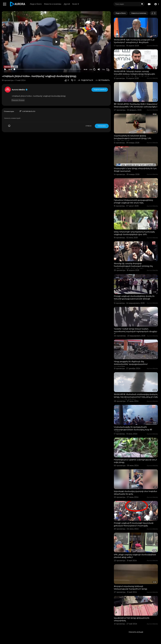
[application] (56, 42)
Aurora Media (20, 90)
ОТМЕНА (88, 126)
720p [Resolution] (103, 69)
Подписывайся (100, 90)
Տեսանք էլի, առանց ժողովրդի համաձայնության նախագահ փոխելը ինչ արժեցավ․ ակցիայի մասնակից (133, 266)
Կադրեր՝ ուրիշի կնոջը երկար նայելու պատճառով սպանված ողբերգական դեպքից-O (136, 331)
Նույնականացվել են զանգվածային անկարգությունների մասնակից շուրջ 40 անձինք (133, 430)
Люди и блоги (36, 4)
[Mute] (99, 69)
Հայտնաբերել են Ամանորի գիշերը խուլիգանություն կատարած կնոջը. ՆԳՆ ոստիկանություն (133, 138)
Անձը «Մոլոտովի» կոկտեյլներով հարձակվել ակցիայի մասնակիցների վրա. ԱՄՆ (134, 233)
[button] (156, 4)
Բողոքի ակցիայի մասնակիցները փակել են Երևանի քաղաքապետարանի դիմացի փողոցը (134, 299)
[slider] (48, 69)
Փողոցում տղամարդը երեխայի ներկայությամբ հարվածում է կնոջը (131, 588)
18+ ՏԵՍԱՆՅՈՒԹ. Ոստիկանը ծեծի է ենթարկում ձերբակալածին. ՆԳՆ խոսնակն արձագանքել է (136, 105)
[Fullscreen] (107, 69)
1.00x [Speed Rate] (91, 69)
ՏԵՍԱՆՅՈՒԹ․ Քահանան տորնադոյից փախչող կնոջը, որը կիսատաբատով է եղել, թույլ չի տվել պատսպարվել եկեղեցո (136, 397)
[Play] (5, 69)
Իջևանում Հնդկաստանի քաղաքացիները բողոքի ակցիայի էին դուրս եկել (133, 201)
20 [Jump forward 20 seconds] (95, 69)
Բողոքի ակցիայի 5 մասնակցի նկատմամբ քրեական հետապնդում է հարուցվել (134, 524)
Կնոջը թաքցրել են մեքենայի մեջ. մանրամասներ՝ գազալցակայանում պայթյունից (131, 364)
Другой (67, 4)
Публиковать (102, 126)
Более (76, 4)
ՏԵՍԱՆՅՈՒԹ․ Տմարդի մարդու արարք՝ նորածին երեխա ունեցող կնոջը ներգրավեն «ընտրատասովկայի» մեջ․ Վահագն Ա (134, 74)
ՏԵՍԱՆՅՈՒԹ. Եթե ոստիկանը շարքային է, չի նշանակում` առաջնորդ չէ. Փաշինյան (134, 41)
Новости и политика (53, 4)
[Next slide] (155, 13)
